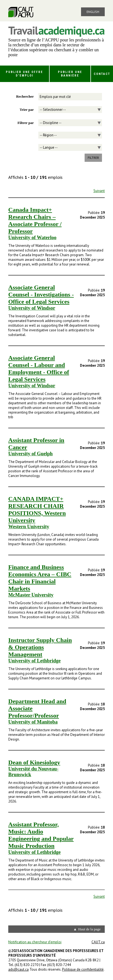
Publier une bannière (70, 74)
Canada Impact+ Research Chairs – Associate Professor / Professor (35, 220)
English (93, 12)
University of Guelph (30, 454)
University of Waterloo (32, 238)
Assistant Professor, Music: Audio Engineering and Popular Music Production (41, 835)
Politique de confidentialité (83, 969)
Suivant (99, 191)
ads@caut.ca (18, 969)
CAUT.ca (98, 942)
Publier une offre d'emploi (24, 74)
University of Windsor (32, 308)
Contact (102, 74)
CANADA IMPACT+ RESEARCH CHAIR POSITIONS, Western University (37, 509)
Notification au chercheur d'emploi (35, 942)
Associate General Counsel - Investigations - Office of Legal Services (41, 294)
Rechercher (25, 96)
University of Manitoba (33, 722)
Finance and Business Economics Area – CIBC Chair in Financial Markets (40, 578)
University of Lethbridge (34, 661)
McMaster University (31, 595)
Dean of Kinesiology (34, 762)
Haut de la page (89, 929)
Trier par (27, 110)
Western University (29, 527)
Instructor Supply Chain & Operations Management (40, 647)
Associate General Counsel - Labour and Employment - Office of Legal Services (39, 368)
